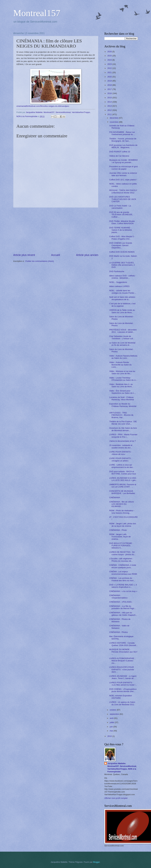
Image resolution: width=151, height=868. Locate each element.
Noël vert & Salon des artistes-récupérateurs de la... (122, 298)
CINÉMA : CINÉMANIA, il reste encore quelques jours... (123, 566)
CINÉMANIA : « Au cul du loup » (123, 591)
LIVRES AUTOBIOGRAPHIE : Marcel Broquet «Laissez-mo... (122, 661)
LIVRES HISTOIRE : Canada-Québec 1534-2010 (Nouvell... (123, 644)
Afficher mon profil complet (116, 798)
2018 (110, 85)
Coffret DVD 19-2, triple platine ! (123, 180)
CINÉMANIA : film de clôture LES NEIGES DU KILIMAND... (122, 504)
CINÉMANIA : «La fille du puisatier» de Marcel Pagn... (123, 607)
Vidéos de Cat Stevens (119, 156)
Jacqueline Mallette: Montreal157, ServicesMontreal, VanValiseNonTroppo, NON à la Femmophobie (122, 768)
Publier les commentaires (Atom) (40, 261)
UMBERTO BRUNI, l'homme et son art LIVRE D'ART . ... (123, 486)
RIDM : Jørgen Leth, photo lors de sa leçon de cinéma (123, 525)
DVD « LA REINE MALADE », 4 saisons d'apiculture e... (123, 586)
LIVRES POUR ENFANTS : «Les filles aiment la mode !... (123, 684)
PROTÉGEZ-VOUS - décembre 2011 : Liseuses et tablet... (123, 331)
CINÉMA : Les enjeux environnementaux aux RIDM (123, 573)
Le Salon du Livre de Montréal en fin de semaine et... (122, 344)
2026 (110, 52)
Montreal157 (37, 13)
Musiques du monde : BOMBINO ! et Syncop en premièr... (123, 161)
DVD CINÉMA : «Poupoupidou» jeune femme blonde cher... (123, 690)
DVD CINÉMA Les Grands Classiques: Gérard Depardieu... (121, 245)
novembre (114, 122)
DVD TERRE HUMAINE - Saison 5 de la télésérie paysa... (121, 230)
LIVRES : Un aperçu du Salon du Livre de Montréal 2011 (122, 703)
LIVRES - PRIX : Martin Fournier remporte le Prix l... (123, 436)
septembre (115, 714)
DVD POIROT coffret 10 (120, 152)
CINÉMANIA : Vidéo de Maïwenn (119, 627)
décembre (114, 118)
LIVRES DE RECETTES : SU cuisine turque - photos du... (122, 553)
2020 (110, 77)
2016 (110, 93)
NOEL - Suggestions (118, 282)
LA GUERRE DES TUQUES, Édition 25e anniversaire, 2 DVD (122, 265)
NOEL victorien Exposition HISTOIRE (121, 697)
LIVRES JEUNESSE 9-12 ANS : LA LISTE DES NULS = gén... (123, 479)
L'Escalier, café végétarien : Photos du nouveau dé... (121, 560)
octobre (113, 710)
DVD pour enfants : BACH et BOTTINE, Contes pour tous (123, 473)
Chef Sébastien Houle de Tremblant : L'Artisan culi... (122, 337)
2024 (110, 60)
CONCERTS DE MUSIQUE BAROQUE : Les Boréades (122, 492)
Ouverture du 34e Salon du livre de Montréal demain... (123, 429)
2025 (110, 56)
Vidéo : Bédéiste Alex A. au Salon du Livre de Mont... (121, 385)
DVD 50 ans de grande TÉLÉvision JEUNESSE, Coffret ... (121, 215)
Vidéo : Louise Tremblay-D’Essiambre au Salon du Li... (123, 379)
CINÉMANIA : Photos (118, 632)
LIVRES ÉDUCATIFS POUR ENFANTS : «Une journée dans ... (122, 669)
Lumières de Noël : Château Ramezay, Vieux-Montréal (122, 398)
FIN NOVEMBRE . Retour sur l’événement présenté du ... (122, 133)
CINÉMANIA (115, 498)
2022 (110, 68)
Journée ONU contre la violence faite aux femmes (123, 174)
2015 (110, 98)
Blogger (96, 862)
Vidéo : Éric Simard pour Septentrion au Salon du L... (123, 392)
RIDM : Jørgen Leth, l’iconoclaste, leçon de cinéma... (120, 537)
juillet (112, 722)
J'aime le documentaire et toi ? (122, 441)
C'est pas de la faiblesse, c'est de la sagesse (122, 305)
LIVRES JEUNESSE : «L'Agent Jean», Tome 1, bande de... (123, 677)
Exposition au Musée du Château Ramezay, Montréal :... (123, 406)
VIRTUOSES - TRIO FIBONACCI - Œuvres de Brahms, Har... (121, 415)
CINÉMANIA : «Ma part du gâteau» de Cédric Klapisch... (123, 614)
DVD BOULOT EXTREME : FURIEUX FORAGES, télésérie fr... (121, 546)
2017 (110, 89)
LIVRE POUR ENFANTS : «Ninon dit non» (120, 453)
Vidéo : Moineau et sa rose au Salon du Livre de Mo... (122, 372)
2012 (110, 110)
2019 (110, 81)
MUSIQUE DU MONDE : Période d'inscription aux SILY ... (123, 652)
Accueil (55, 255)
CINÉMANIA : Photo (118, 530)
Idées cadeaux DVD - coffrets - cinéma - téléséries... (123, 277)
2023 (110, 64)
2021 (110, 72)
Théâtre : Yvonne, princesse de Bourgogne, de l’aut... (123, 140)
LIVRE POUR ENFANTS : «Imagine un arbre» (120, 459)
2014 (110, 102)
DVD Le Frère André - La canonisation (120, 207)
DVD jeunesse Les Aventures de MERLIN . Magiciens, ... (123, 146)
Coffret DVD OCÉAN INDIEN (122, 252)
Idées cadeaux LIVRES (119, 286)
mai (112, 731)
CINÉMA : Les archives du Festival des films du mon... (122, 579)
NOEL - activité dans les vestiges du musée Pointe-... (123, 292)
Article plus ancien (87, 255)
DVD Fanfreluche (117, 271)
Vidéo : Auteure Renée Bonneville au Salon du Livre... (120, 365)
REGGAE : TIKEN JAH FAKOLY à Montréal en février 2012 (123, 191)
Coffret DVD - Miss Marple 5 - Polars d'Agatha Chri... (122, 238)
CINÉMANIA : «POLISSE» (121, 602)
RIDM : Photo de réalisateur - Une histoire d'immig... (122, 512)
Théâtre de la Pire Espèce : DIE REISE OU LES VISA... (123, 423)
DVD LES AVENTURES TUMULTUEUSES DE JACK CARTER (123, 199)
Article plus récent (24, 255)
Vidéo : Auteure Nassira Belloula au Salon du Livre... (123, 357)
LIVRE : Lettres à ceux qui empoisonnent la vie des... (122, 466)
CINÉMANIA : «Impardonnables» (118, 596)
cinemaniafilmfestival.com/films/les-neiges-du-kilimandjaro (43, 106)
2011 (110, 114)
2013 (110, 106)
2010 (110, 736)
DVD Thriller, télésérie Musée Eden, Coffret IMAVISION (122, 222)
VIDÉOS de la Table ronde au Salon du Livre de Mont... (122, 311)
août (112, 718)
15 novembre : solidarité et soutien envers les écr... (121, 446)
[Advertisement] (56, 230)
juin (112, 727)
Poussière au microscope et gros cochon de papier (124, 168)
